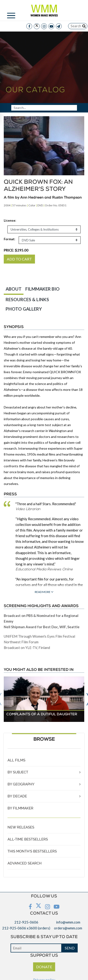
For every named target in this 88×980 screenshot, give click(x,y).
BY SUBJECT (18, 772)
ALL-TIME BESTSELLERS (28, 839)
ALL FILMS (16, 760)
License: (10, 220)
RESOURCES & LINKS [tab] (27, 299)
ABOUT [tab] (14, 289)
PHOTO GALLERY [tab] (24, 309)
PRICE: (16, 250)
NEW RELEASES (21, 827)
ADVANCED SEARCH (25, 863)
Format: (9, 239)
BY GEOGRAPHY (21, 784)
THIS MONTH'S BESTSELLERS (32, 851)
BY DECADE (17, 796)
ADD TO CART (19, 259)
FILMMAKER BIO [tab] (42, 289)
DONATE (44, 967)
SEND (70, 948)
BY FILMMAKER (20, 808)
